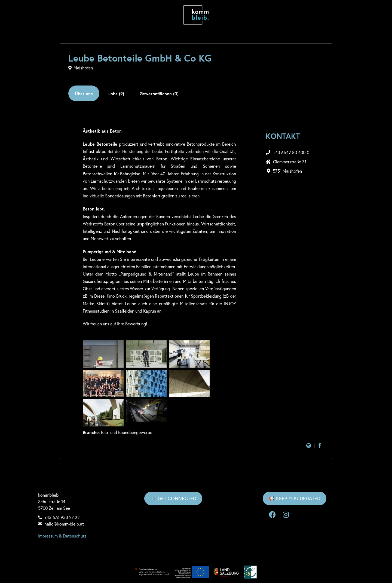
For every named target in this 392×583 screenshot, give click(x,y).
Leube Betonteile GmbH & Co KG (140, 58)
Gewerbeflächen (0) (159, 94)
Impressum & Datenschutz (62, 536)
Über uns (84, 94)
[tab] (84, 93)
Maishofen (83, 68)
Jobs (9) (116, 94)
